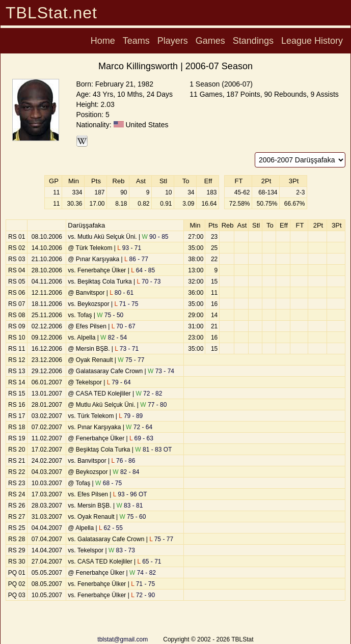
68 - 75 (109, 483)
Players (173, 41)
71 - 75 (126, 304)
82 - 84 (126, 472)
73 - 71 (127, 349)
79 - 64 (119, 382)
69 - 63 (141, 438)
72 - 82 (149, 394)
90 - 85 (155, 237)
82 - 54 (114, 338)
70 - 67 (124, 326)
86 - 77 (136, 259)
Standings (253, 41)
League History (312, 41)
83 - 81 (129, 506)
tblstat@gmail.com (123, 639)
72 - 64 (139, 427)
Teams (136, 41)
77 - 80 (153, 405)
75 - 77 (131, 360)
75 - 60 (132, 517)
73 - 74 (161, 371)
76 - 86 (123, 461)
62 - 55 (111, 528)
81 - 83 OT (153, 450)
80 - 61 (121, 293)
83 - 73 (122, 550)
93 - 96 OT (130, 494)
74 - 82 (143, 573)
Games (210, 41)
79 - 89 (131, 416)
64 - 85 (143, 270)
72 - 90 (143, 595)
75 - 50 (110, 315)
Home (103, 41)
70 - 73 (148, 282)
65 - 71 (150, 562)
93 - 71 (129, 248)
